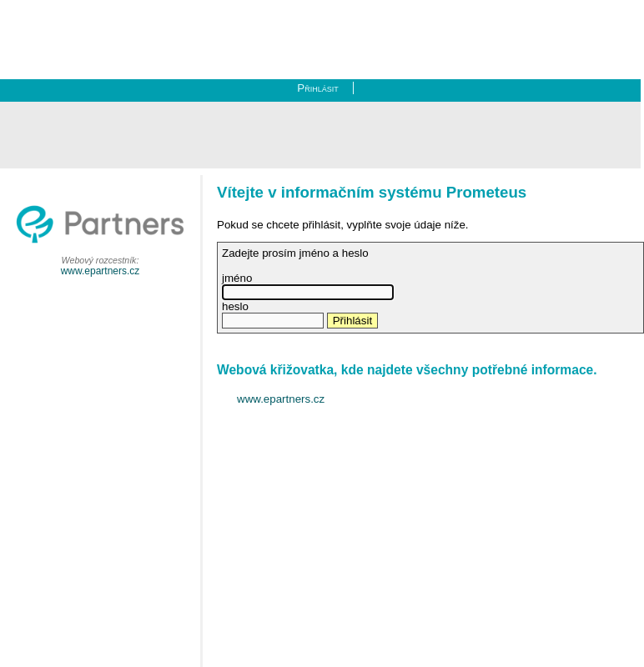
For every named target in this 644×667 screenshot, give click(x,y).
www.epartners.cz (101, 271)
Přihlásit (317, 88)
